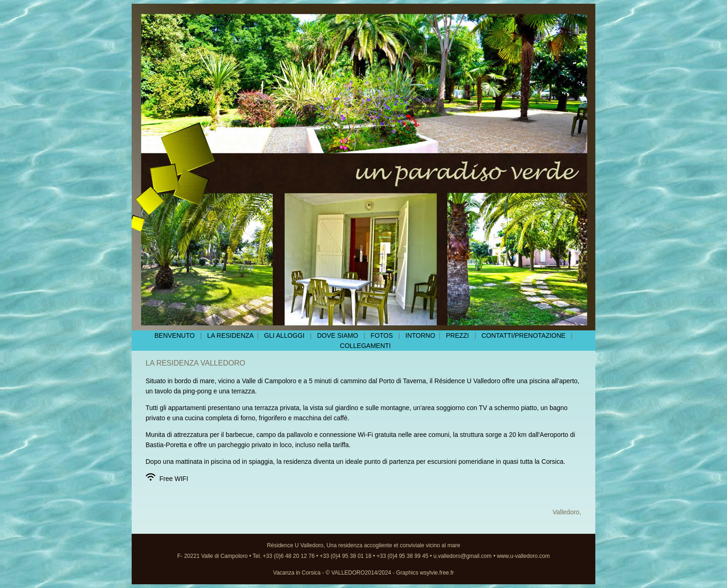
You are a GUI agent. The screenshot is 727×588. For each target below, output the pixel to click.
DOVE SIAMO (338, 335)
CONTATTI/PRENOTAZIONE (525, 335)
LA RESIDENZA (232, 335)
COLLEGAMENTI (365, 346)
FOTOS (383, 335)
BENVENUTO (175, 335)
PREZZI (458, 335)
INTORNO (420, 335)
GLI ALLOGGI (282, 335)
